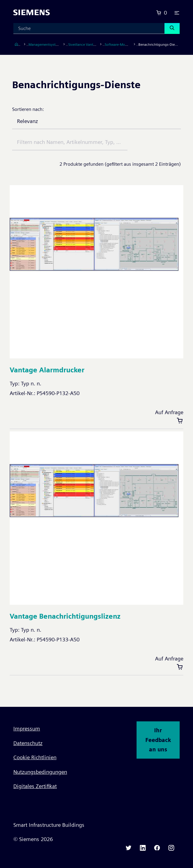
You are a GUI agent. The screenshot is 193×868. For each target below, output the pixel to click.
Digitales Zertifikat (35, 786)
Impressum (27, 728)
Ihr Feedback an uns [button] (158, 740)
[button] (177, 13)
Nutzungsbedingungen (40, 772)
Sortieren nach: (28, 109)
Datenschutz (28, 743)
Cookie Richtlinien (35, 757)
